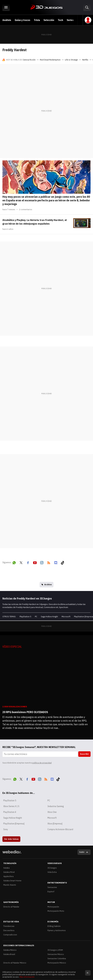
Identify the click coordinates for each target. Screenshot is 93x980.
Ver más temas (11, 839)
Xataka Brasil (9, 954)
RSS (49, 562)
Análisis (7, 20)
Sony (6, 829)
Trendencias (9, 926)
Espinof (51, 892)
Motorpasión (53, 907)
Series (70, 20)
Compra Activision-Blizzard (60, 829)
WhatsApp (14, 562)
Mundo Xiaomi (10, 885)
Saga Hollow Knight (49, 617)
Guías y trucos (22, 20)
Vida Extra (52, 872)
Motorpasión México (57, 963)
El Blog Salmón (54, 926)
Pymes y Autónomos (57, 930)
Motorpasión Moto (56, 911)
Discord (56, 562)
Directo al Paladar (11, 907)
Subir (82, 852)
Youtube (35, 562)
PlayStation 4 (10, 812)
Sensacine (52, 887)
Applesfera (8, 876)
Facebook (28, 562)
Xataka (6, 868)
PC (36, 617)
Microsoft (66, 617)
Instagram (42, 562)
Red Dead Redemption (50, 60)
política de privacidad (42, 763)
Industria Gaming (56, 806)
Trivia (37, 20)
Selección (49, 20)
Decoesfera (9, 930)
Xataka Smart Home (12, 881)
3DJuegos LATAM (55, 950)
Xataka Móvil (9, 872)
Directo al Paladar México (15, 963)
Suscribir (84, 754)
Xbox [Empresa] (55, 824)
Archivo (48, 585)
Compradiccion (10, 935)
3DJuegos (47, 7)
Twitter (21, 562)
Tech (60, 20)
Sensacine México (56, 954)
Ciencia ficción (29, 60)
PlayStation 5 (25, 617)
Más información (27, 977)
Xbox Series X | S (11, 806)
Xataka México (10, 950)
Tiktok (63, 562)
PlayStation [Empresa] (14, 824)
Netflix (85, 60)
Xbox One (52, 812)
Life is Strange (71, 60)
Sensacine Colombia (57, 959)
